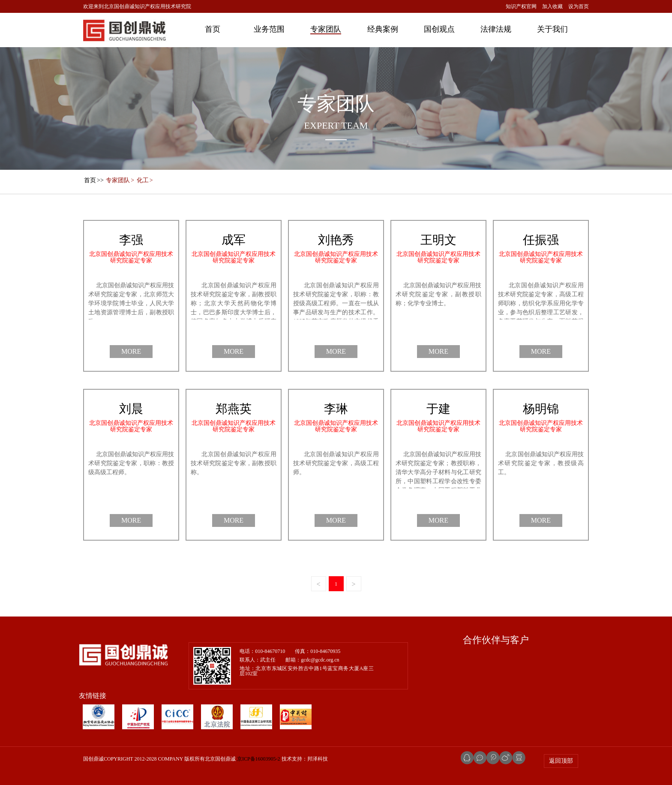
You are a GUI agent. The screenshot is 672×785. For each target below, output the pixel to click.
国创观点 (439, 29)
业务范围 (269, 29)
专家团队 (326, 29)
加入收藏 (552, 6)
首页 (213, 29)
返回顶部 (561, 761)
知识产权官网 (521, 6)
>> (93, 180)
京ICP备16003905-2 (259, 759)
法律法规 (496, 29)
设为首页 (579, 6)
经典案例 (383, 29)
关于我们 (552, 29)
